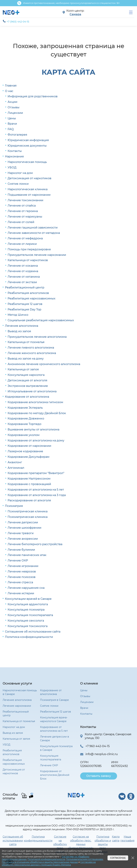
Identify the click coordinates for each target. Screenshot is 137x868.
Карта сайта (116, 838)
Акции (12, 102)
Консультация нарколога (26, 375)
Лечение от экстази (22, 282)
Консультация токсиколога (28, 626)
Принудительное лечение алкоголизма (37, 337)
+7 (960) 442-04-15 (16, 21)
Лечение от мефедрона (25, 238)
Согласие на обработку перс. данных (60, 844)
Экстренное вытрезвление (28, 386)
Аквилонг (15, 462)
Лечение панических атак (27, 555)
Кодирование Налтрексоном (29, 479)
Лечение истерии (21, 593)
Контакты (15, 151)
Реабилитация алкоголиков (28, 293)
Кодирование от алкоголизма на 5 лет (36, 490)
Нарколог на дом (20, 173)
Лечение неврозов (22, 571)
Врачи (12, 124)
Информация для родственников (33, 96)
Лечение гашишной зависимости (33, 228)
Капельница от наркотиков (28, 260)
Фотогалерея (17, 135)
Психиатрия (14, 506)
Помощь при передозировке (29, 249)
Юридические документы (27, 146)
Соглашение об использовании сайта (33, 632)
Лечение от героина (23, 211)
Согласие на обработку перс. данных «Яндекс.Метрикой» (81, 842)
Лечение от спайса (22, 206)
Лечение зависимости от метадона (34, 233)
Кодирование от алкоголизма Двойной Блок (55, 775)
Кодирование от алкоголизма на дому (36, 440)
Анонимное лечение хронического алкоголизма (44, 364)
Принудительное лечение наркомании (37, 255)
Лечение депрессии (23, 522)
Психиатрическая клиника (28, 511)
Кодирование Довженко (26, 418)
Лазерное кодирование (25, 451)
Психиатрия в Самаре (54, 700)
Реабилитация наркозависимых (32, 298)
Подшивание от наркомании (29, 195)
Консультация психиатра (26, 610)
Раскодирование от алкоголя (29, 500)
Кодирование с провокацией (29, 484)
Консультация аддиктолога (28, 604)
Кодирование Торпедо (24, 424)
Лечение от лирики (22, 244)
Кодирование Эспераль (25, 408)
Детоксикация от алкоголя (27, 380)
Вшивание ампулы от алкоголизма (33, 429)
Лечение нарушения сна (26, 588)
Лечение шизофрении (24, 528)
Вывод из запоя (19, 331)
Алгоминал (16, 468)
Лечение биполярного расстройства (35, 544)
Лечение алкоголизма (22, 326)
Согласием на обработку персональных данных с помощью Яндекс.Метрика (49, 863)
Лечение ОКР (18, 560)
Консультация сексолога (26, 621)
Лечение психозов (22, 577)
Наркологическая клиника (28, 189)
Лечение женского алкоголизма (32, 353)
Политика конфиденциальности (29, 637)
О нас (9, 91)
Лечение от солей (21, 222)
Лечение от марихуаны (25, 217)
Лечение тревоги (21, 533)
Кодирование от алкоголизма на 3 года (37, 495)
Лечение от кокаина (23, 266)
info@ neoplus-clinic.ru (102, 754)
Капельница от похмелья (26, 342)
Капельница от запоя (23, 369)
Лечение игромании (23, 566)
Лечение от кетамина (24, 277)
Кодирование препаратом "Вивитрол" (36, 473)
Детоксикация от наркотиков (29, 178)
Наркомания (14, 156)
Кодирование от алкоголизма (27, 397)
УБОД (12, 167)
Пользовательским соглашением (84, 859)
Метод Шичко (18, 315)
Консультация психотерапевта (30, 615)
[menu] (131, 12)
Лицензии (15, 113)
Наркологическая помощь (27, 162)
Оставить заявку (99, 776)
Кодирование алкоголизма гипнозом (35, 402)
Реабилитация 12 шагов (25, 304)
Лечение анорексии (23, 539)
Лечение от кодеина (23, 271)
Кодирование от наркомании (29, 446)
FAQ (11, 129)
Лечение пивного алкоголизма (31, 348)
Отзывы (14, 107)
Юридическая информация (28, 140)
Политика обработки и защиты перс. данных (103, 844)
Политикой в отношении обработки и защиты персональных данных (40, 862)
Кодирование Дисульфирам (29, 457)
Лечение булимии (21, 550)
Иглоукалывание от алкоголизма (32, 391)
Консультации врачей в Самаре (28, 599)
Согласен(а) (118, 858)
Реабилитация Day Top (24, 309)
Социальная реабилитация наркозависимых (41, 320)
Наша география (127, 838)
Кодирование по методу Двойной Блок (37, 413)
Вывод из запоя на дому (26, 359)
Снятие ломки (18, 184)
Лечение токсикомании (25, 200)
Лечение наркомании (17, 706)
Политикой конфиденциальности (46, 859)
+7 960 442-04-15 (98, 746)
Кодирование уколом (24, 435)
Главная (11, 86)
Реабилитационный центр (25, 287)
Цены (12, 118)
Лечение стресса (20, 582)
